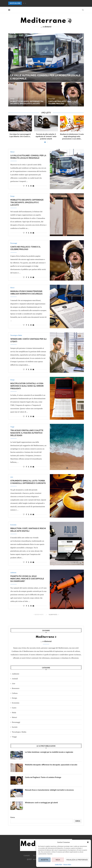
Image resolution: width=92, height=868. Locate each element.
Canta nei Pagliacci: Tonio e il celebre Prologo (62, 102)
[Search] (83, 10)
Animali (15, 679)
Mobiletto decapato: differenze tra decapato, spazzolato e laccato (27, 102)
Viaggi (14, 737)
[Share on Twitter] (29, 186)
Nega (58, 860)
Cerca (13, 817)
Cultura (15, 693)
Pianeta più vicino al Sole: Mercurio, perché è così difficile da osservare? (27, 579)
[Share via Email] (33, 186)
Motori (14, 717)
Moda (14, 712)
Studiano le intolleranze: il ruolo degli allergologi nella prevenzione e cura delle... (72, 137)
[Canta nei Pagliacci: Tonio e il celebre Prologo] (65, 94)
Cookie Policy (59, 864)
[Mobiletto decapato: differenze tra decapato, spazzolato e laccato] (27, 94)
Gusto (14, 708)
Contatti (27, 855)
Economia (16, 703)
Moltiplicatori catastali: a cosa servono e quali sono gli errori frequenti (27, 386)
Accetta (44, 860)
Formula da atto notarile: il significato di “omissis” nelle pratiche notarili (46, 137)
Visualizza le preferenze (77, 860)
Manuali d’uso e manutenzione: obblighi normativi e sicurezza (49, 790)
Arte (14, 683)
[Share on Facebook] (26, 186)
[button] (88, 842)
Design (15, 698)
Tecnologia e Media (19, 732)
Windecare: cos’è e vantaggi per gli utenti (41, 803)
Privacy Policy (67, 864)
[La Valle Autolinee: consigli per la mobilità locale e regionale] (46, 58)
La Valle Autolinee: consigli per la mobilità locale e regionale (49, 752)
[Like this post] (24, 186)
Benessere (16, 688)
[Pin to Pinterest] (31, 186)
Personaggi (16, 722)
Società (15, 727)
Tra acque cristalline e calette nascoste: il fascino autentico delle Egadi (27, 433)
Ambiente (16, 674)
